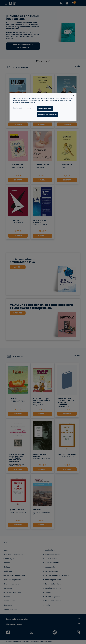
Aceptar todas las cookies (47, 115)
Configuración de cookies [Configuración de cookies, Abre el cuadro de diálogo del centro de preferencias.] (22, 108)
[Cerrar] (73, 96)
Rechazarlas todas (45, 108)
